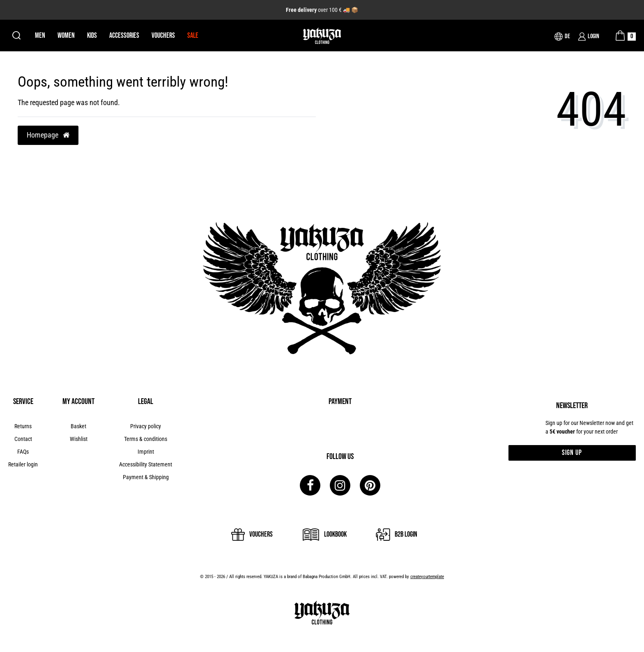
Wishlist (79, 439)
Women (66, 36)
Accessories (124, 36)
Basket (78, 426)
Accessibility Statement (146, 464)
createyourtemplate (427, 577)
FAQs (23, 452)
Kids (92, 36)
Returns (23, 426)
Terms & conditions (146, 439)
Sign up (572, 453)
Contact (23, 439)
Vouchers (163, 36)
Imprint (146, 452)
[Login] (589, 37)
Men (40, 36)
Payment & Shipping (146, 477)
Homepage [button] (48, 135)
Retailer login (23, 464)
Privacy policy (146, 426)
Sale (193, 36)
